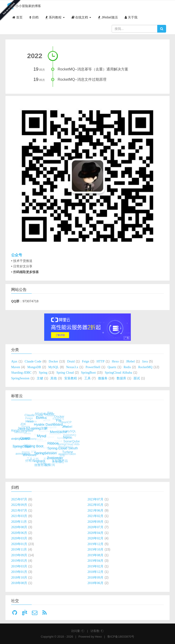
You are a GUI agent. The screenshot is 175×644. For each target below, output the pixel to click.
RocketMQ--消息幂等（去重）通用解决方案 (93, 69)
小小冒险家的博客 (23, 6)
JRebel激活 (108, 17)
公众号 (17, 255)
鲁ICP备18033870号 (121, 637)
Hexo (98, 637)
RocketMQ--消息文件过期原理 (82, 79)
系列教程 (55, 17)
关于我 (131, 17)
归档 (34, 17)
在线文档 (81, 17)
